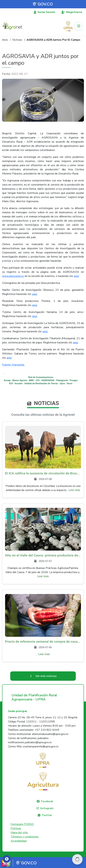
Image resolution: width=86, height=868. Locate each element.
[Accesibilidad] (7, 859)
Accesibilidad (19, 841)
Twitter (47, 815)
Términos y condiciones (25, 837)
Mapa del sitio (19, 833)
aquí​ (76, 276)
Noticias (17, 40)
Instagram (47, 808)
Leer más (74, 490)
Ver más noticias (46, 676)
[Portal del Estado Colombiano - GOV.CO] (43, 4)
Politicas (16, 828)
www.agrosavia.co (13, 276)
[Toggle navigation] (79, 26)
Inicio (5, 40)
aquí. (35, 294)
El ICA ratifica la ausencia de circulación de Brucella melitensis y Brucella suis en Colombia (43, 473)
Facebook (47, 801)
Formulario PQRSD (22, 824)
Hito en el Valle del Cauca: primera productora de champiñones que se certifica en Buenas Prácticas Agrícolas (43, 555)
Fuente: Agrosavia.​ (13, 365)
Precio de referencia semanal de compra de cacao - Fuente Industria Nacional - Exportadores (43, 642)
